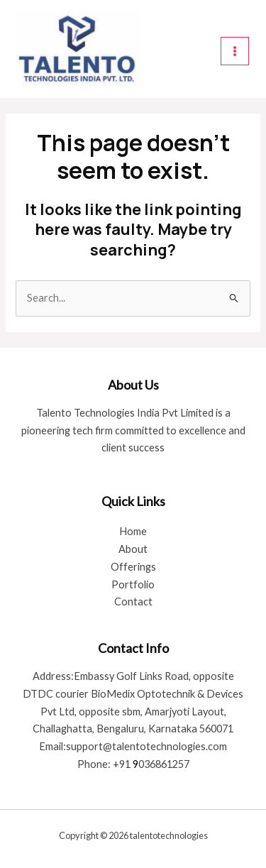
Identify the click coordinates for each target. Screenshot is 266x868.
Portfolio (133, 584)
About (133, 549)
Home (133, 531)
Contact (133, 601)
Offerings (133, 567)
